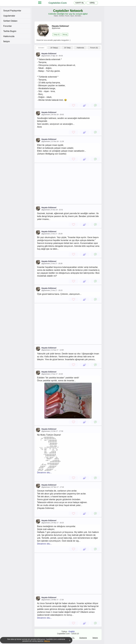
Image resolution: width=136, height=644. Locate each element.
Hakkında (80, 48)
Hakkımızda (9, 36)
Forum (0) (94, 48)
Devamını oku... (44, 473)
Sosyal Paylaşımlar (12, 11)
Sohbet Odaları (10, 21)
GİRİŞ (92, 3)
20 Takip (67, 48)
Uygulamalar (9, 16)
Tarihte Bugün (10, 31)
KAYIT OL (80, 3)
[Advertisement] (68, 184)
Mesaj (65, 34)
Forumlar (7, 26)
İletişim (7, 41)
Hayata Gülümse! (49, 54)
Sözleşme (83, 638)
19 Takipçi (54, 48)
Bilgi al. (47, 641)
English (72, 631)
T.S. (73, 638)
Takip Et (56, 34)
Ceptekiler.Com (58, 3)
